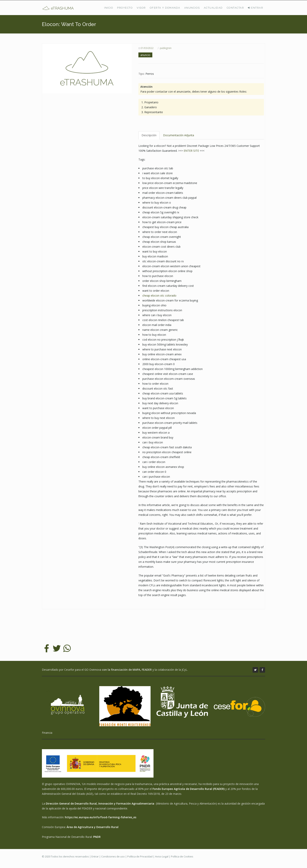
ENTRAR (256, 8)
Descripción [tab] (149, 135)
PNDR (97, 837)
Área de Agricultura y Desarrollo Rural (93, 827)
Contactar (235, 8)
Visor (141, 8)
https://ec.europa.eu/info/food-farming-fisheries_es (101, 817)
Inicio (109, 8)
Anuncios (192, 8)
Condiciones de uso (113, 856)
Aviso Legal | (163, 856)
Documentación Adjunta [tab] (179, 135)
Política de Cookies (182, 856)
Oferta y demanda (165, 8)
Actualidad (213, 8)
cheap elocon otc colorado (159, 295)
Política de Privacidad (140, 856)
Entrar (95, 856)
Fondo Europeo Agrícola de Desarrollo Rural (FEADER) (189, 789)
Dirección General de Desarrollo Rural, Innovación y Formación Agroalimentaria (100, 803)
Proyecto (125, 8)
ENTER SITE (191, 151)
